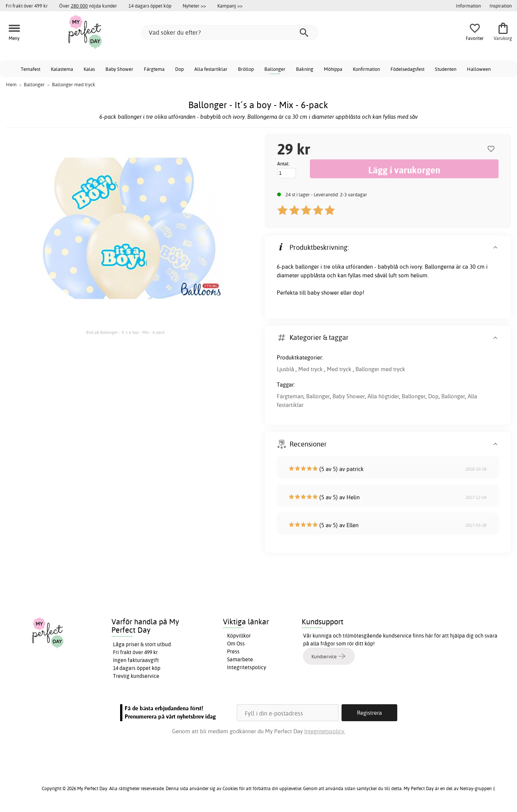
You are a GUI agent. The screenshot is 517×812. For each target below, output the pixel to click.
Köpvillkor (239, 636)
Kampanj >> (230, 6)
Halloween (479, 69)
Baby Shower (119, 69)
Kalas (89, 69)
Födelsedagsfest (407, 69)
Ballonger (275, 69)
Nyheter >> (194, 6)
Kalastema (62, 69)
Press (233, 651)
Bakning (305, 69)
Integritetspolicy (247, 667)
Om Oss (236, 644)
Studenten (446, 69)
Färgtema (154, 69)
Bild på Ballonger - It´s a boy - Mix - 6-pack (126, 332)
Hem (11, 84)
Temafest (31, 69)
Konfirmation (366, 69)
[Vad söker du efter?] (230, 32)
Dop (179, 69)
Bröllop (246, 69)
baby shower (323, 293)
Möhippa (333, 69)
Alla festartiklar (211, 69)
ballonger (307, 267)
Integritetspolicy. (325, 731)
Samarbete (240, 659)
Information (468, 6)
